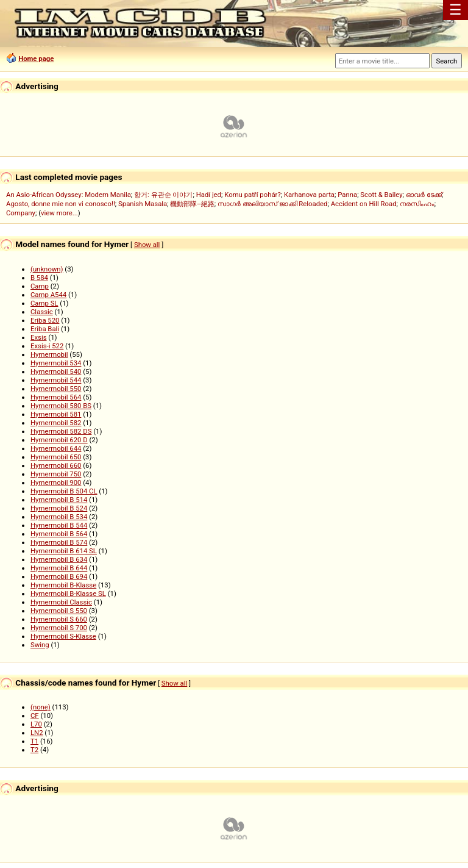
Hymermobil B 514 (59, 500)
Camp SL (44, 303)
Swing (40, 645)
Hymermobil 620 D (59, 440)
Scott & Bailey (381, 195)
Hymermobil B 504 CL (64, 491)
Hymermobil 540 (56, 371)
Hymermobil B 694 (59, 576)
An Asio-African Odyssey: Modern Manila (69, 195)
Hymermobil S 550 (59, 611)
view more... (59, 213)
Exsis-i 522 (47, 346)
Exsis (39, 337)
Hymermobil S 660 (59, 619)
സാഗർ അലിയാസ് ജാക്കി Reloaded (273, 204)
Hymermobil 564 (56, 397)
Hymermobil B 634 (59, 559)
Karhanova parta (309, 195)
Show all (147, 245)
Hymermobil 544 (56, 380)
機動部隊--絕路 (192, 204)
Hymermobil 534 (56, 363)
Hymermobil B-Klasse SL (68, 594)
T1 (34, 741)
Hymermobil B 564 (59, 534)
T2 (34, 750)
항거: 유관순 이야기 (163, 195)
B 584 (39, 278)
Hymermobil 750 (56, 474)
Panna (347, 195)
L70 (36, 724)
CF (35, 716)
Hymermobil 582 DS (61, 431)
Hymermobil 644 (56, 448)
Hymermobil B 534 (59, 517)
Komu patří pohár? (253, 195)
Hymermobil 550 (56, 389)
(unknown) (47, 269)
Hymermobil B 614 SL (64, 551)
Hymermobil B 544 (59, 525)
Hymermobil (49, 354)
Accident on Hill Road (364, 204)
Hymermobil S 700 (59, 628)
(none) (41, 707)
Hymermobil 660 (56, 465)
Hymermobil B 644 (59, 568)
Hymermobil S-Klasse (63, 636)
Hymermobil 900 (56, 482)
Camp (40, 286)
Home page (36, 59)
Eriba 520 (45, 320)
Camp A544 (48, 295)
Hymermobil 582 (56, 423)
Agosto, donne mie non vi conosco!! (61, 204)
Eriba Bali (45, 329)
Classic (42, 312)
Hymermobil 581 (56, 414)
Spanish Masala (143, 204)
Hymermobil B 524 (59, 508)
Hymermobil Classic (61, 602)
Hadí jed (209, 195)
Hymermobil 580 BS (61, 406)
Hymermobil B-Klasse (63, 585)
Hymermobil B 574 (59, 542)
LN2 (37, 733)
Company (21, 213)
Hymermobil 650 (56, 457)
